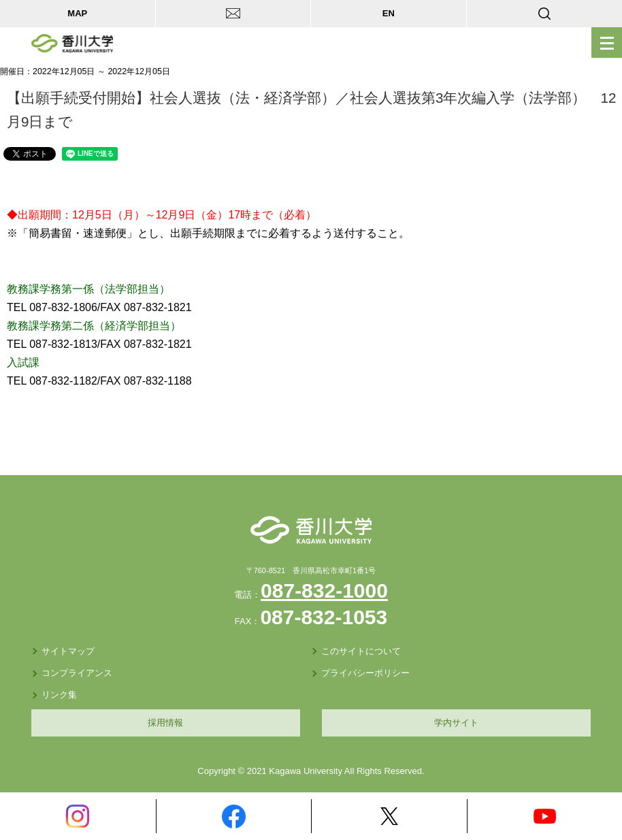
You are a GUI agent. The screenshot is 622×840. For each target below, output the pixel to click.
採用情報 (165, 723)
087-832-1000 (324, 591)
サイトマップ (68, 651)
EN (389, 13)
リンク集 (59, 695)
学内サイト (456, 723)
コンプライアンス (77, 673)
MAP (77, 13)
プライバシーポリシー (365, 673)
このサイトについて (361, 651)
